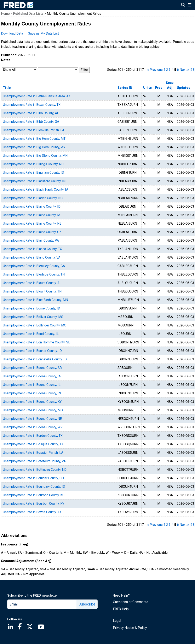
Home (5, 14)
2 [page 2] (167, 70)
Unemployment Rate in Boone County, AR (32, 368)
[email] (42, 604)
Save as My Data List (43, 33)
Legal (117, 621)
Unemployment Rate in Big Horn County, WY (34, 147)
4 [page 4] (173, 70)
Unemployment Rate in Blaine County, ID (32, 206)
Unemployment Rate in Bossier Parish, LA (33, 453)
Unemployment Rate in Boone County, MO (33, 410)
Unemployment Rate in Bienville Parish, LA (34, 130)
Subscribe (87, 604)
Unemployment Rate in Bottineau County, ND (35, 470)
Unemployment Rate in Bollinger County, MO (35, 325)
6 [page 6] (178, 70)
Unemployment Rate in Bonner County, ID (32, 351)
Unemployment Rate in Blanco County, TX (32, 249)
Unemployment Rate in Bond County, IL (31, 334)
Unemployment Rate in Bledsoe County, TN (34, 274)
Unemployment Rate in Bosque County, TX (33, 444)
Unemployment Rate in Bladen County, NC (33, 198)
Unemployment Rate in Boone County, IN (32, 393)
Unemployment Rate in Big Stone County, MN (35, 156)
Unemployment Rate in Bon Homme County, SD (37, 342)
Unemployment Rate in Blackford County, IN (34, 181)
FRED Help (121, 609)
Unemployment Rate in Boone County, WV (33, 427)
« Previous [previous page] (155, 70)
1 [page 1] (164, 70)
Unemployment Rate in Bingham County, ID (33, 173)
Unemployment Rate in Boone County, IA (32, 376)
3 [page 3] (170, 70)
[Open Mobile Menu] (190, 5)
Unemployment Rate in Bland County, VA (32, 257)
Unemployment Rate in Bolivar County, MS (33, 317)
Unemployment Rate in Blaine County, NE (32, 223)
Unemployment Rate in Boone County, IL (32, 385)
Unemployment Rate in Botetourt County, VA (34, 461)
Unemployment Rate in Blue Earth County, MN (35, 300)
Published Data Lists (28, 14)
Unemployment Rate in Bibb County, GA (31, 122)
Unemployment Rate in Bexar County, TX (32, 105)
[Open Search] (183, 5)
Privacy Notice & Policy (130, 628)
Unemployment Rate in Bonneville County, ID (35, 359)
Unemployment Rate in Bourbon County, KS (34, 495)
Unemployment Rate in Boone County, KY (32, 402)
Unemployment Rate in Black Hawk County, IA (36, 190)
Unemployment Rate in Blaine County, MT (32, 215)
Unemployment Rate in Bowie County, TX (32, 512)
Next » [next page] (184, 70)
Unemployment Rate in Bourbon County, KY (34, 504)
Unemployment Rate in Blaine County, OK (32, 232)
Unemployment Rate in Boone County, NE (32, 419)
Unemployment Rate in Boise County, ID (31, 308)
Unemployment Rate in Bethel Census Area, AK (37, 96)
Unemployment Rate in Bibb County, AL (31, 113)
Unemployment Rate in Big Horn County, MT (34, 139)
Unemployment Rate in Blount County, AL (32, 283)
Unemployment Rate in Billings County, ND (33, 164)
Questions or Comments (131, 602)
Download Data (12, 33)
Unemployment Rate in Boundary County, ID (34, 487)
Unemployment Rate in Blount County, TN (32, 291)
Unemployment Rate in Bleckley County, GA (34, 266)
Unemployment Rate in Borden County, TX (33, 436)
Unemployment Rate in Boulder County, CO (33, 478)
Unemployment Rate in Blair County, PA (31, 240)
